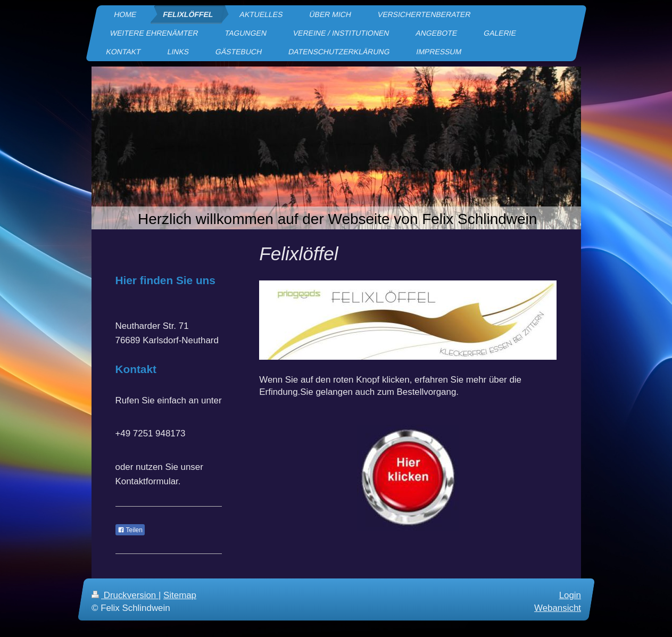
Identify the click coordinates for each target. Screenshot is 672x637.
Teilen (130, 530)
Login (570, 595)
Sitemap (180, 595)
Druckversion (125, 595)
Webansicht (558, 608)
